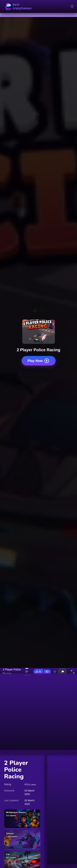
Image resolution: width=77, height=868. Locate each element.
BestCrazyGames (19, 6)
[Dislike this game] (47, 672)
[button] (73, 672)
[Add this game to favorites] (55, 672)
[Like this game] (38, 672)
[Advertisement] (38, 712)
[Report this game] (63, 672)
